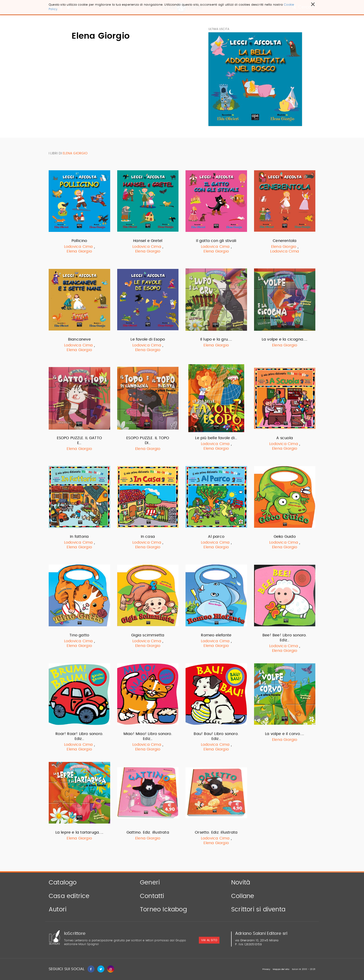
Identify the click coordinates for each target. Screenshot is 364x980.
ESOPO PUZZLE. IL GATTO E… (79, 440)
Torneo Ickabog (163, 909)
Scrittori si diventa (258, 909)
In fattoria (79, 537)
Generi (150, 883)
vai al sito (209, 940)
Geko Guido (285, 537)
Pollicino (79, 241)
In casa (148, 537)
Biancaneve (79, 339)
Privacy (266, 969)
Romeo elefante (216, 635)
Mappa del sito (281, 969)
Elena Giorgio (79, 251)
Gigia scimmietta (148, 635)
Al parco (216, 537)
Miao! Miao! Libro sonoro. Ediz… (148, 736)
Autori (58, 909)
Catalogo (63, 883)
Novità (241, 883)
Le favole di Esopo (148, 339)
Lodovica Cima (78, 247)
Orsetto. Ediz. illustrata (216, 832)
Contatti (152, 896)
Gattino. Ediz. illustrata (148, 832)
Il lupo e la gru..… (216, 339)
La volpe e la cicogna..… (285, 339)
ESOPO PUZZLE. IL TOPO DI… (148, 440)
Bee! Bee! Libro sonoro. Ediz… (285, 638)
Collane (243, 896)
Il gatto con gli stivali (216, 241)
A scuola (285, 438)
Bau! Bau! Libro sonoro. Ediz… (216, 736)
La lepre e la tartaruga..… (79, 832)
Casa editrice (69, 896)
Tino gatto (79, 635)
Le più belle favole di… (216, 438)
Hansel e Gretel (148, 241)
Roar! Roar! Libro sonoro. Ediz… (79, 736)
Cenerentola (285, 241)
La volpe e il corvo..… (285, 734)
